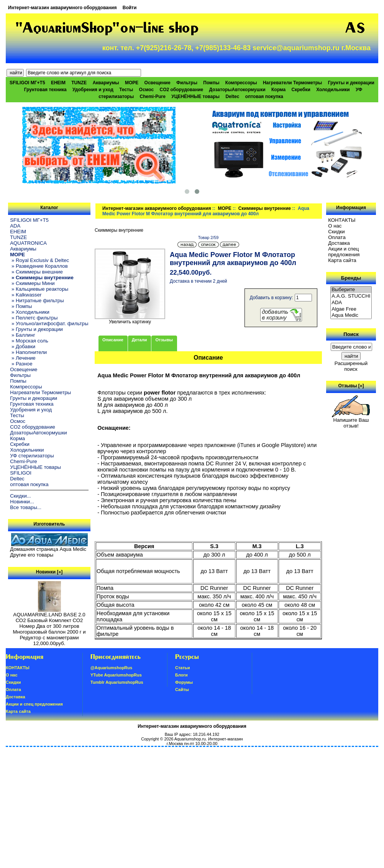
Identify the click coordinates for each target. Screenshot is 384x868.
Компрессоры (241, 83)
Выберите (351, 290)
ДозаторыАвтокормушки (237, 90)
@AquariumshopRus (111, 668)
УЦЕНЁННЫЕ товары (195, 97)
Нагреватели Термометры (292, 83)
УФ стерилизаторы (32, 456)
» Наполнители (28, 352)
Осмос (147, 90)
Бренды (351, 278)
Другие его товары (32, 555)
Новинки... (22, 502)
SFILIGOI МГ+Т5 (27, 83)
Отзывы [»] (351, 386)
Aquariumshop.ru (190, 739)
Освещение (158, 83)
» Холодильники (30, 312)
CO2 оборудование (182, 90)
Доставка (339, 243)
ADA (15, 226)
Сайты (182, 689)
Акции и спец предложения (344, 252)
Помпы (211, 83)
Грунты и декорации (351, 83)
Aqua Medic (351, 315)
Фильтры (187, 83)
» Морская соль (29, 341)
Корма (278, 90)
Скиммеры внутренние (265, 208)
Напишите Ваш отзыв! (351, 421)
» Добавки (23, 346)
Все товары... (26, 507)
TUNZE (79, 83)
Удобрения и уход (93, 90)
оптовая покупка (264, 97)
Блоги (181, 675)
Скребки (301, 90)
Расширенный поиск (351, 366)
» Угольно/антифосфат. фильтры (49, 323)
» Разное (21, 364)
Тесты (126, 90)
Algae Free (351, 309)
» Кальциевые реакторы (39, 289)
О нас (335, 226)
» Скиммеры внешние (36, 272)
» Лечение (23, 358)
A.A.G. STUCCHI (351, 296)
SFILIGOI (21, 473)
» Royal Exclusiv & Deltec (39, 260)
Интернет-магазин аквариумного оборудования (62, 8)
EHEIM (58, 83)
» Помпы (21, 306)
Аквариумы (106, 83)
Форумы (184, 682)
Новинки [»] (49, 572)
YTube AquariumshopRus (116, 675)
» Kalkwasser (26, 295)
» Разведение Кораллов (39, 266)
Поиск (351, 334)
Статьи (182, 668)
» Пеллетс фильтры (34, 318)
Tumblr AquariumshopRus (117, 682)
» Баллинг (23, 335)
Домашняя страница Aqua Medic (48, 549)
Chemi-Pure (153, 97)
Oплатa (337, 237)
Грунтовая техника (45, 90)
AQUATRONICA (28, 243)
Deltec (232, 97)
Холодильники (333, 90)
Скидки (336, 232)
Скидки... (20, 496)
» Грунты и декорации (36, 329)
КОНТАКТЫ (342, 220)
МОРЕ (224, 208)
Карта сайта (342, 260)
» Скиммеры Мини (32, 283)
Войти (130, 8)
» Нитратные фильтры (37, 301)
